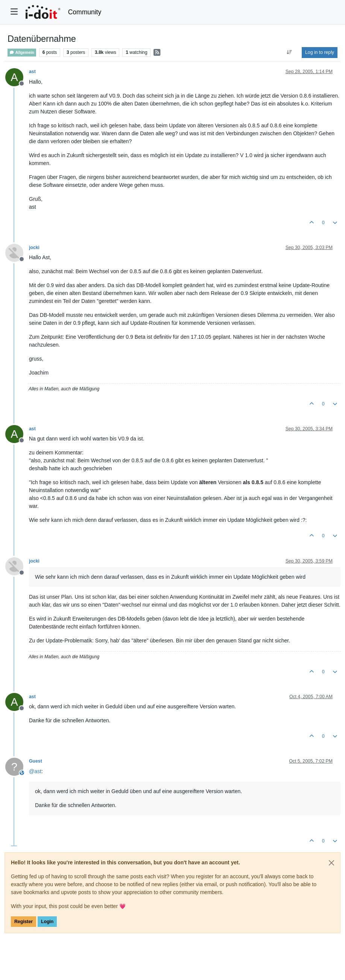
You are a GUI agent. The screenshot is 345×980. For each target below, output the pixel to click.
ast (32, 72)
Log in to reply (320, 52)
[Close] (331, 863)
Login (47, 922)
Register (24, 922)
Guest (36, 761)
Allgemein (22, 53)
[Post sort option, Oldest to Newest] (290, 52)
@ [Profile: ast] (35, 771)
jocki (34, 248)
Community (85, 12)
